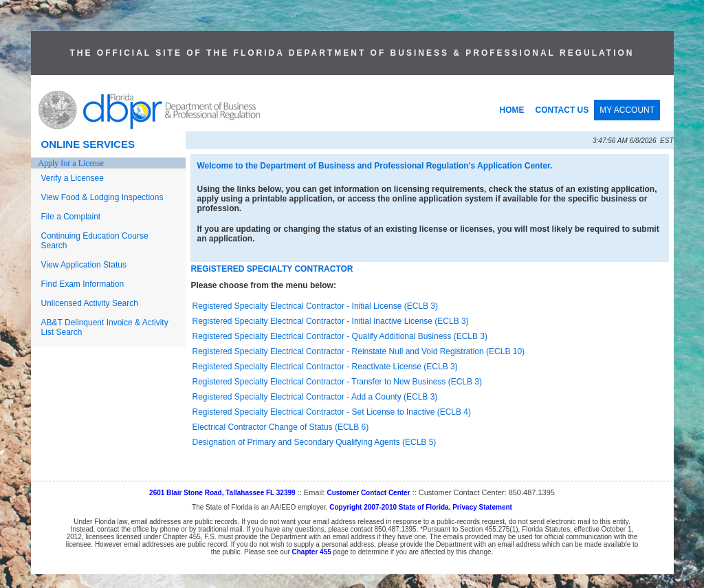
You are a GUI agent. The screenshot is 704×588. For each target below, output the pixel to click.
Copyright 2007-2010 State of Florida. (390, 507)
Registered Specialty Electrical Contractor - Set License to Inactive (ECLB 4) (332, 412)
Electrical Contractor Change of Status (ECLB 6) (281, 427)
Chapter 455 (312, 552)
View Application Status (84, 265)
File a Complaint (71, 217)
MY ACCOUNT (627, 110)
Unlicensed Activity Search (90, 303)
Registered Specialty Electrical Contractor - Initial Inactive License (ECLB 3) (331, 321)
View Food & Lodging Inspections (102, 197)
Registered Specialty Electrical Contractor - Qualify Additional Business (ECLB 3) (340, 336)
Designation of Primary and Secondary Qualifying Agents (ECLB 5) (315, 442)
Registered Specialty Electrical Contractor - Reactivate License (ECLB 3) (325, 367)
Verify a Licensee (73, 178)
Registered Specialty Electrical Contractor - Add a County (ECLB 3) (315, 397)
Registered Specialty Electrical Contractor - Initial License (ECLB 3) (315, 306)
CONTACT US (562, 110)
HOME (512, 110)
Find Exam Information (83, 284)
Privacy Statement (482, 507)
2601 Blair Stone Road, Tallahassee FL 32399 (222, 493)
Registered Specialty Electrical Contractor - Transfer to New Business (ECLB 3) (338, 382)
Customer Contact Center (368, 493)
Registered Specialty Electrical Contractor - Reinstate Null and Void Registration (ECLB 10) (359, 351)
